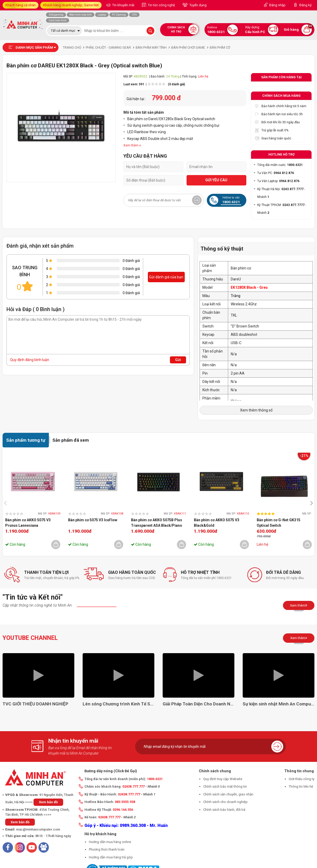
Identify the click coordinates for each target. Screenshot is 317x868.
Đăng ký (305, 5)
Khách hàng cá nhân (21, 5)
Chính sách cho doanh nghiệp (225, 802)
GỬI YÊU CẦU (216, 180)
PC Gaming (119, 15)
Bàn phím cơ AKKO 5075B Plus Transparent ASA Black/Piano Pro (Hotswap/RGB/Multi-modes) (157, 523)
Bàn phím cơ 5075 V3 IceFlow (93, 520)
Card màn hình (58, 20)
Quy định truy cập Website (223, 779)
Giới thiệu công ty (302, 779)
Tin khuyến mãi (123, 5)
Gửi (178, 360)
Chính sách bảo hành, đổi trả (224, 810)
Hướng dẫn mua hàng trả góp (111, 857)
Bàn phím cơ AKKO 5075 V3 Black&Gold (217, 523)
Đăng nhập (277, 5)
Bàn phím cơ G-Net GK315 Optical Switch (279, 523)
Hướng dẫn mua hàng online (110, 842)
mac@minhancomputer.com (38, 829)
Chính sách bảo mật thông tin (225, 786)
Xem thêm (299, 605)
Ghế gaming (56, 15)
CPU (134, 15)
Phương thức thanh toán (107, 849)
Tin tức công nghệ (161, 5)
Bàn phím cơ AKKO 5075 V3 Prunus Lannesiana (28, 523)
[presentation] (7, 503)
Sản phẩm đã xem (71, 440)
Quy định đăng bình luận (30, 360)
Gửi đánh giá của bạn (166, 277)
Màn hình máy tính (81, 15)
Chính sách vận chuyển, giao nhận (228, 794)
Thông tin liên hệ (301, 786)
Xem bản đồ (48, 802)
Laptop (102, 15)
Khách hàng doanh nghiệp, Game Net (71, 5)
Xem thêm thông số (256, 410)
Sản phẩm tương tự (26, 440)
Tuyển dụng (198, 5)
